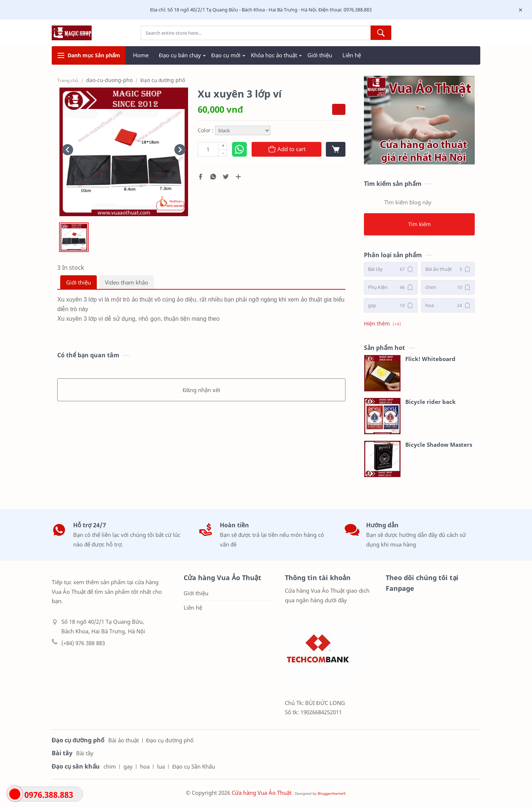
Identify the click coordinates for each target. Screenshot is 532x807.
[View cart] (336, 149)
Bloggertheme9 (332, 793)
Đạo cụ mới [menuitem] (226, 55)
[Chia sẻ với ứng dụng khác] (238, 177)
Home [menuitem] (141, 55)
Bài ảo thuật (124, 740)
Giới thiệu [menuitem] (320, 55)
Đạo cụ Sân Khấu (194, 766)
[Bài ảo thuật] (448, 269)
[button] (201, 177)
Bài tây (85, 753)
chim (110, 766)
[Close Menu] (521, 10)
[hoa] (448, 305)
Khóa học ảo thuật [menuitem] (274, 55)
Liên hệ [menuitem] (352, 55)
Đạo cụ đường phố (170, 740)
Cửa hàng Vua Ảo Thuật (262, 793)
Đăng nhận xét (201, 390)
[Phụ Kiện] (391, 287)
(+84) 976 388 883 (83, 643)
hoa (145, 766)
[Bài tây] (391, 269)
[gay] (391, 305)
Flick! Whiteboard (430, 359)
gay (128, 766)
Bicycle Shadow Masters (439, 445)
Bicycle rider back (430, 402)
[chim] (448, 287)
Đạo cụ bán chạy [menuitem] (180, 55)
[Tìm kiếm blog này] (419, 202)
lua (161, 766)
